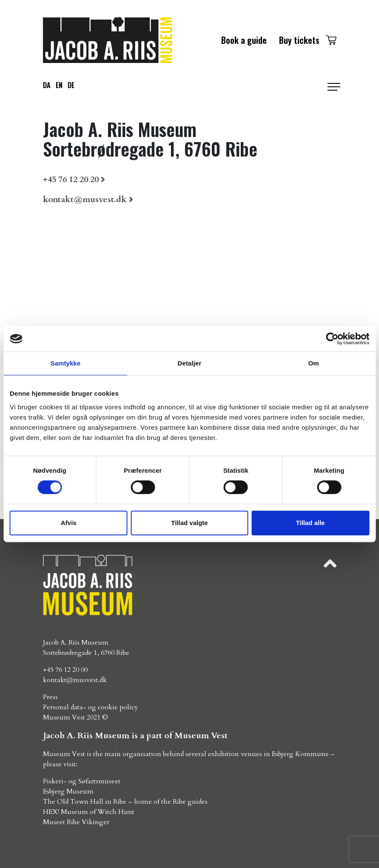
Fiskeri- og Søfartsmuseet (82, 781)
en (59, 85)
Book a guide (244, 40)
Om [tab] (314, 363)
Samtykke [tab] (65, 363)
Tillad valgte (189, 523)
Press (50, 697)
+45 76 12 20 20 (71, 179)
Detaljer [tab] (190, 363)
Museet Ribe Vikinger (76, 822)
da (47, 85)
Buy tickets (299, 40)
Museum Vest (64, 717)
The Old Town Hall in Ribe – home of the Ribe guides (125, 802)
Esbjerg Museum (68, 791)
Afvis (69, 523)
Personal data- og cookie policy (91, 707)
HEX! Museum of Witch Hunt (89, 812)
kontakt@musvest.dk (85, 199)
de (71, 85)
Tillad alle (311, 523)
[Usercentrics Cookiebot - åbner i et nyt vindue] (332, 339)
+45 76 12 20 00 (65, 670)
